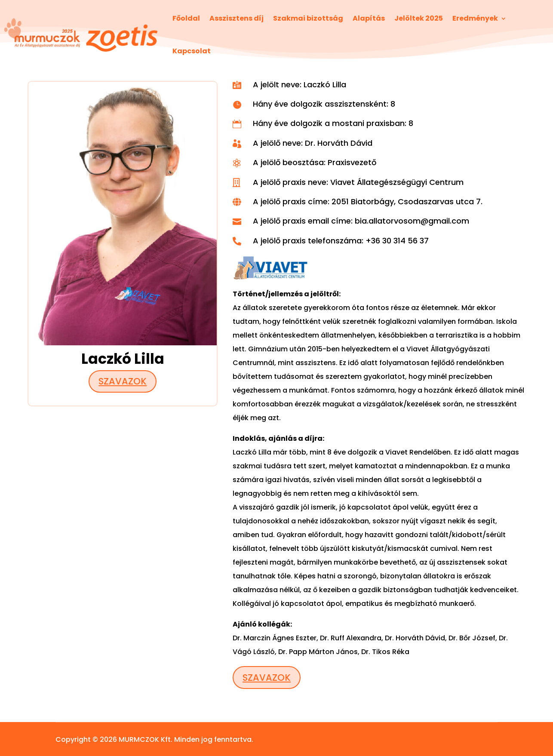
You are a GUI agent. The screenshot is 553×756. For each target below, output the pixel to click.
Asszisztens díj (237, 18)
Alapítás (369, 18)
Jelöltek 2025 (419, 18)
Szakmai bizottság (308, 18)
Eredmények (475, 18)
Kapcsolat (192, 51)
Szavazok (123, 381)
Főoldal (186, 18)
